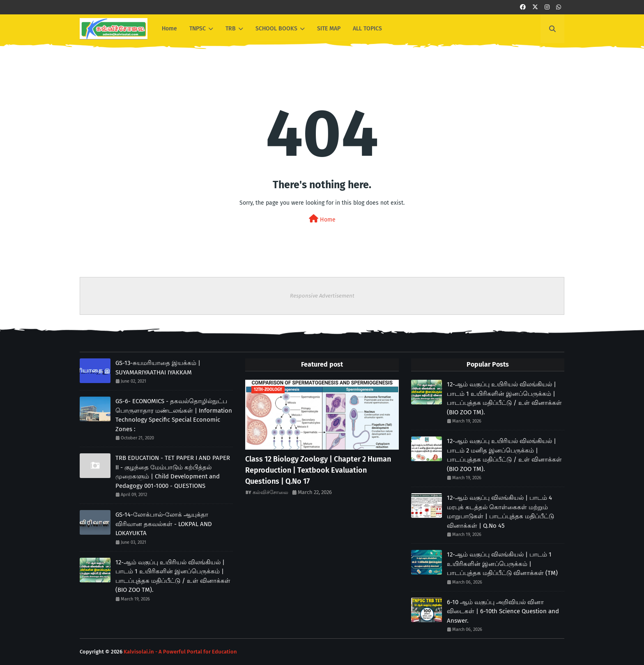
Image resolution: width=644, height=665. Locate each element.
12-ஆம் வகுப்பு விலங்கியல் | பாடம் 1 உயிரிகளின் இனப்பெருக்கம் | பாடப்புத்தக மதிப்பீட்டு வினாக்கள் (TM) (502, 564)
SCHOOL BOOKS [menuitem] (276, 29)
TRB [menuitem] (231, 29)
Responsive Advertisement (322, 296)
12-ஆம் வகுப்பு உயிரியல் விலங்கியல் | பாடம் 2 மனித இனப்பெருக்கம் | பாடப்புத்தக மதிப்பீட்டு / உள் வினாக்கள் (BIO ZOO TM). (504, 455)
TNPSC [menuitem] (198, 29)
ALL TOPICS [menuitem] (367, 29)
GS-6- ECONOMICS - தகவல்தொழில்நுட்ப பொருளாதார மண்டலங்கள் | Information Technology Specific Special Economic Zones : (174, 415)
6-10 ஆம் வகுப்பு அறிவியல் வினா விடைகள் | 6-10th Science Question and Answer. (503, 611)
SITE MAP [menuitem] (329, 29)
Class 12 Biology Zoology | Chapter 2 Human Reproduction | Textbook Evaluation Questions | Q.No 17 (318, 470)
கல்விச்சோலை (270, 492)
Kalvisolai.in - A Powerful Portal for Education (180, 652)
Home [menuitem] (169, 29)
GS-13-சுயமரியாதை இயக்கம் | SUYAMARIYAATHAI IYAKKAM (158, 368)
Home (322, 219)
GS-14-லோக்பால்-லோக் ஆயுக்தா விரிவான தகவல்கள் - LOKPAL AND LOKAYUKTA (164, 524)
